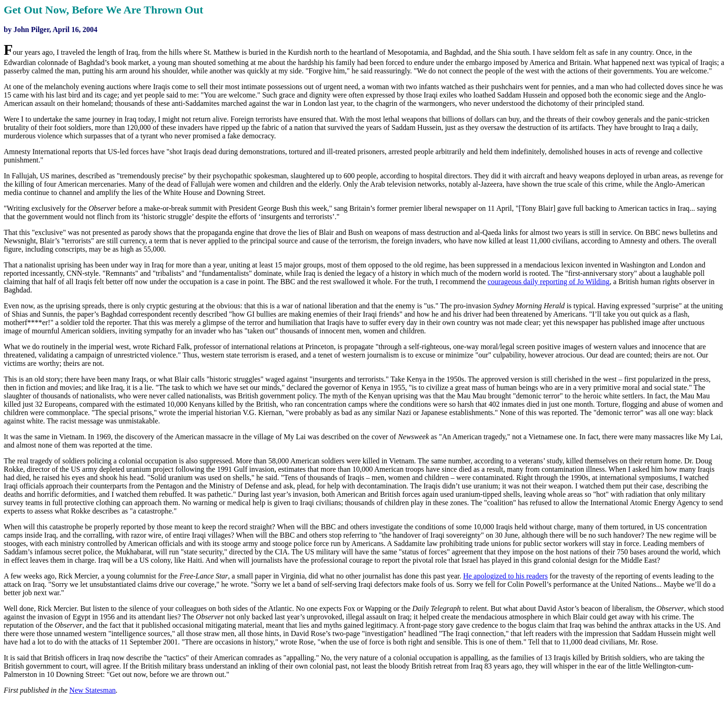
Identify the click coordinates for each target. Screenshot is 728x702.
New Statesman (92, 690)
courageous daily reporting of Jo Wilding (549, 282)
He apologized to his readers (505, 576)
